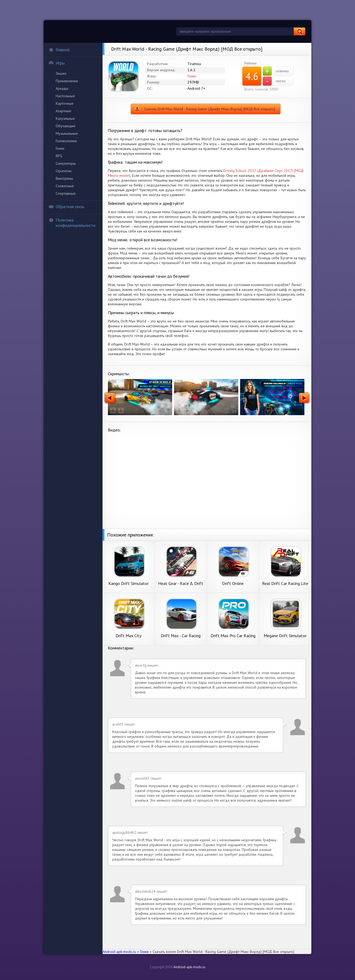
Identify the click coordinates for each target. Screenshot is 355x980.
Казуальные (65, 118)
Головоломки (66, 141)
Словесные (65, 186)
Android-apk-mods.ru (189, 967)
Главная (59, 50)
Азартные (63, 111)
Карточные (65, 103)
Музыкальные (67, 133)
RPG (59, 156)
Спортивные (66, 193)
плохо (274, 81)
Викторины (64, 178)
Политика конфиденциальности (72, 223)
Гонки (60, 148)
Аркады (62, 88)
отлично (276, 71)
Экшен (61, 73)
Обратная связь (67, 206)
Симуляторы (66, 163)
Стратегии (64, 171)
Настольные (65, 96)
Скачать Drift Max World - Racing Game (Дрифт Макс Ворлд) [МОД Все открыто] (210, 109)
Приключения (67, 81)
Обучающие (66, 126)
